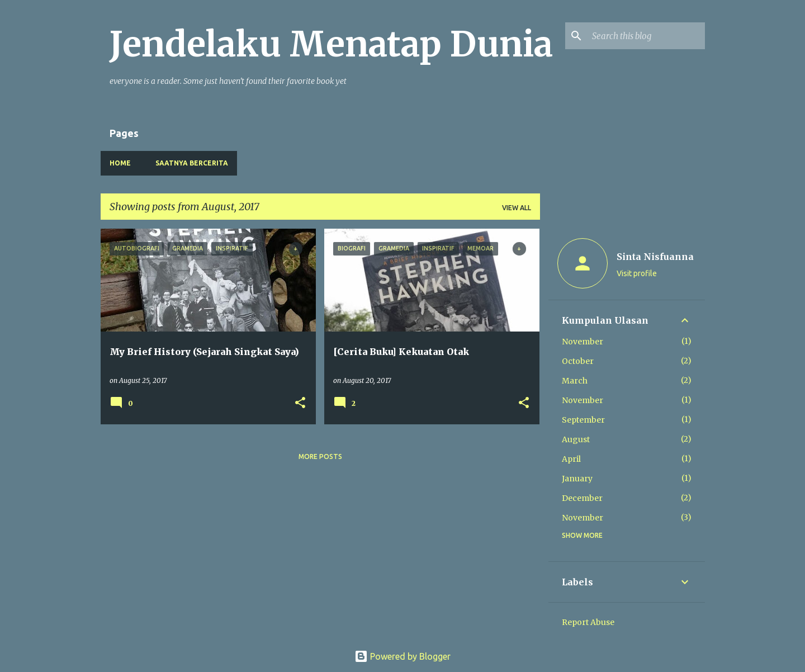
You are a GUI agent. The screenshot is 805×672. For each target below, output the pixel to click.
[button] (300, 403)
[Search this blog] (646, 36)
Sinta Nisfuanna (655, 257)
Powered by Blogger (402, 656)
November (583, 342)
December (582, 498)
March (575, 381)
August (576, 439)
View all (517, 208)
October (578, 361)
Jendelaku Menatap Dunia (331, 44)
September (583, 420)
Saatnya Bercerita (192, 163)
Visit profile (637, 273)
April (571, 459)
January (577, 479)
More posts (320, 456)
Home (120, 163)
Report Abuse (588, 622)
